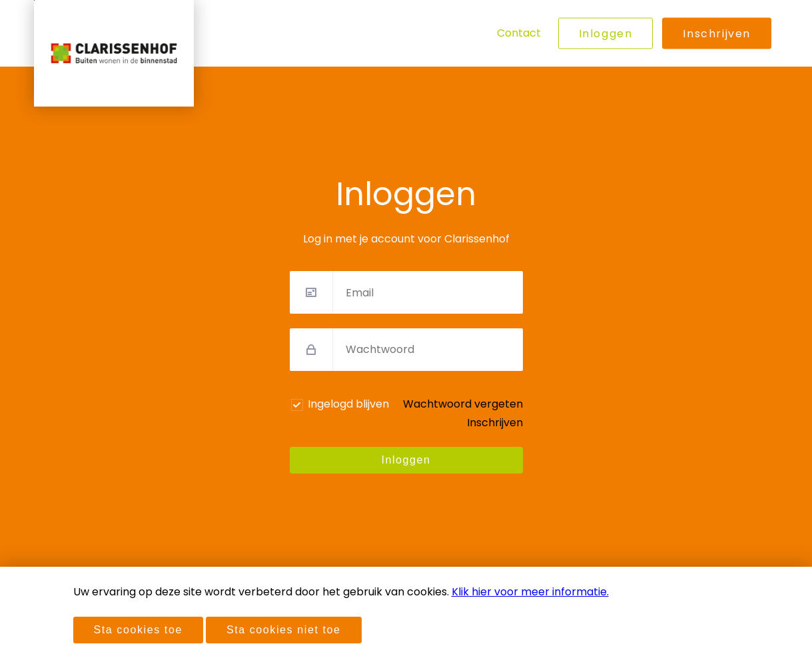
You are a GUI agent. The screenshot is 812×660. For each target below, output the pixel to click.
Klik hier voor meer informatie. (530, 592)
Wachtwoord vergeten (463, 404)
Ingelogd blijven (348, 404)
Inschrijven (717, 34)
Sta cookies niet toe (284, 630)
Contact (519, 33)
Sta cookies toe (138, 630)
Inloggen (606, 34)
